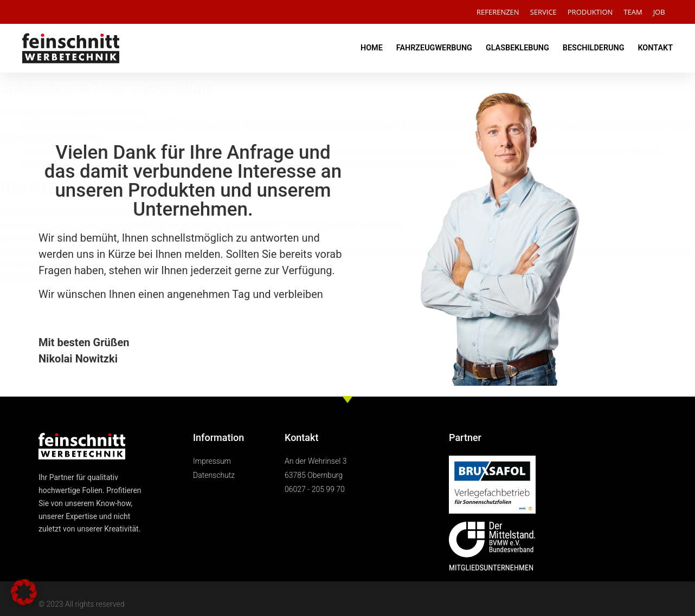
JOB (659, 12)
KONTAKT (655, 48)
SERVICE (543, 12)
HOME (372, 48)
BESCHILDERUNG (594, 48)
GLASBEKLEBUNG (517, 48)
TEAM (633, 12)
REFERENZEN (498, 12)
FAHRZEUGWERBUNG (434, 48)
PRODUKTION (590, 12)
